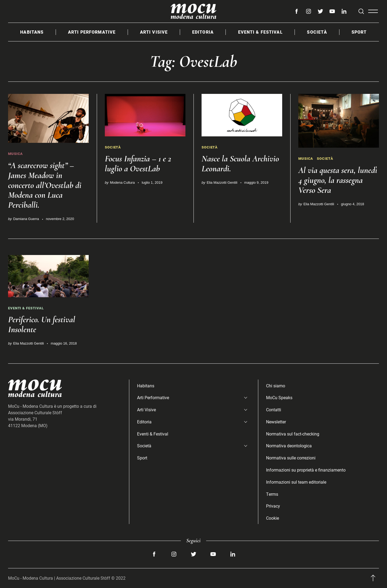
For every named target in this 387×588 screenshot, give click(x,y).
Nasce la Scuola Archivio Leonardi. (240, 164)
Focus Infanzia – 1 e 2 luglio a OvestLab (138, 164)
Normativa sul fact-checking (293, 434)
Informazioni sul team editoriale (296, 482)
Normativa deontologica (289, 446)
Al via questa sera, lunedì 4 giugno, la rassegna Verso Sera (338, 180)
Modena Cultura (122, 183)
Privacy (273, 506)
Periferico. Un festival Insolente (42, 324)
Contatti (274, 410)
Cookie (273, 518)
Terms (272, 494)
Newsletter (276, 422)
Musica (15, 154)
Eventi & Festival (260, 32)
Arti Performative (92, 32)
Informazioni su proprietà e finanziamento (306, 470)
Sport (359, 32)
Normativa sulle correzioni (291, 458)
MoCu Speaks (279, 397)
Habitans (32, 32)
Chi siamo (276, 386)
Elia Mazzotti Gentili (222, 183)
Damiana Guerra (26, 219)
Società (317, 32)
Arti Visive (154, 32)
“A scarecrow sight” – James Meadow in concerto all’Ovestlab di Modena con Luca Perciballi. (45, 185)
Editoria (203, 32)
